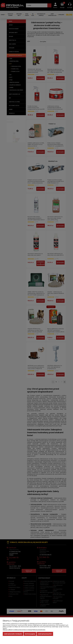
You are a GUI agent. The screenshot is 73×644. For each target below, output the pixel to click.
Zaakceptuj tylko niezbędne (13, 634)
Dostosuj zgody (30, 634)
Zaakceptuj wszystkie (45, 634)
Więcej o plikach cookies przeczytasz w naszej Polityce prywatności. (24, 630)
